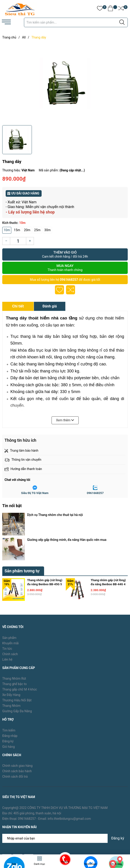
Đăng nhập (10, 699)
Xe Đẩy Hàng (11, 658)
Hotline (65, 862)
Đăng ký (8, 704)
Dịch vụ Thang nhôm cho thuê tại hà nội (55, 515)
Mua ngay (65, 268)
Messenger (90, 864)
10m (7, 230)
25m (37, 230)
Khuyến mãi (11, 606)
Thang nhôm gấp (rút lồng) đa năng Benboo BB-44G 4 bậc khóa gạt (108, 547)
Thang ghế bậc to (14, 647)
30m (47, 230)
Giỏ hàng (8, 710)
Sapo (67, 838)
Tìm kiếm (9, 693)
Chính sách (10, 617)
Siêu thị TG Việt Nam (35, 493)
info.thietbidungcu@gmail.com (69, 782)
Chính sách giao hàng (17, 729)
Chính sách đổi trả (15, 740)
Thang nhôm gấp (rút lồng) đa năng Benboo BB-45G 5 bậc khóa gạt (45, 547)
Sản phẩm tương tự (22, 534)
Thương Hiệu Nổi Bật (17, 663)
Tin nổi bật (12, 506)
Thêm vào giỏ (65, 254)
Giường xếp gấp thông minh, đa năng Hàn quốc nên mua (67, 521)
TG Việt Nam (37, 838)
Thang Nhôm (11, 669)
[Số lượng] (18, 241)
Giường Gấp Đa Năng (17, 674)
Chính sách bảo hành (17, 734)
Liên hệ (7, 622)
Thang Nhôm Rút (14, 641)
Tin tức (7, 611)
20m (27, 230)
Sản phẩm (9, 601)
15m (17, 230)
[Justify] (122, 22)
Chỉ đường (116, 864)
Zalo (14, 864)
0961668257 (69, 280)
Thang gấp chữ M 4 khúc (20, 652)
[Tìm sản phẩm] (76, 22)
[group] (65, 83)
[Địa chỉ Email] (65, 801)
